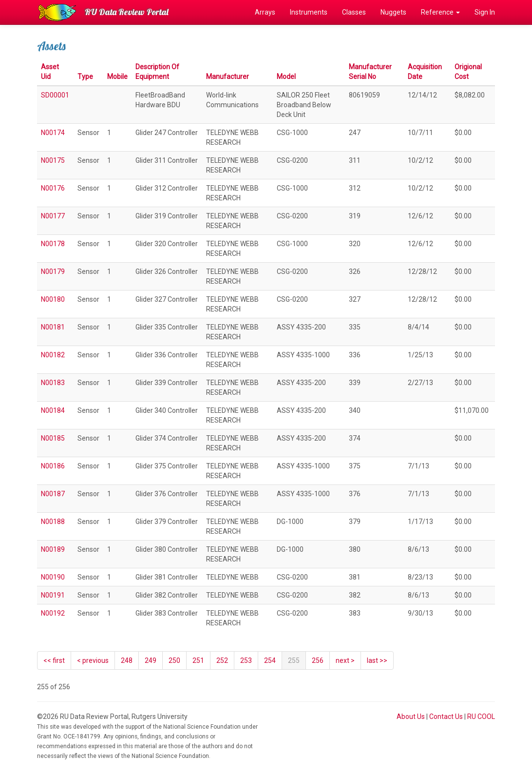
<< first (54, 660)
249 (151, 660)
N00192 (53, 613)
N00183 (53, 383)
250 (174, 660)
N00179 (53, 271)
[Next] (345, 660)
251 (198, 660)
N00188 (53, 522)
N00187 (53, 494)
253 (246, 660)
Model (286, 77)
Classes (354, 12)
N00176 (53, 188)
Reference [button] (440, 12)
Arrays (265, 12)
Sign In (485, 12)
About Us (411, 717)
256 (318, 660)
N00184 (53, 410)
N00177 (53, 216)
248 (127, 660)
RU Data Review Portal (127, 12)
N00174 (53, 133)
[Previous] (93, 660)
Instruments (309, 12)
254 (270, 660)
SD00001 (55, 95)
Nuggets (393, 12)
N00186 (53, 466)
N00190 (53, 577)
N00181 (53, 327)
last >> (377, 660)
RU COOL (481, 717)
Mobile (117, 77)
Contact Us (446, 717)
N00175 (53, 160)
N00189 (53, 549)
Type (85, 77)
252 (222, 660)
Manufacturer (228, 77)
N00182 (53, 355)
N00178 (53, 244)
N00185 (53, 438)
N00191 (53, 595)
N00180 (53, 299)
